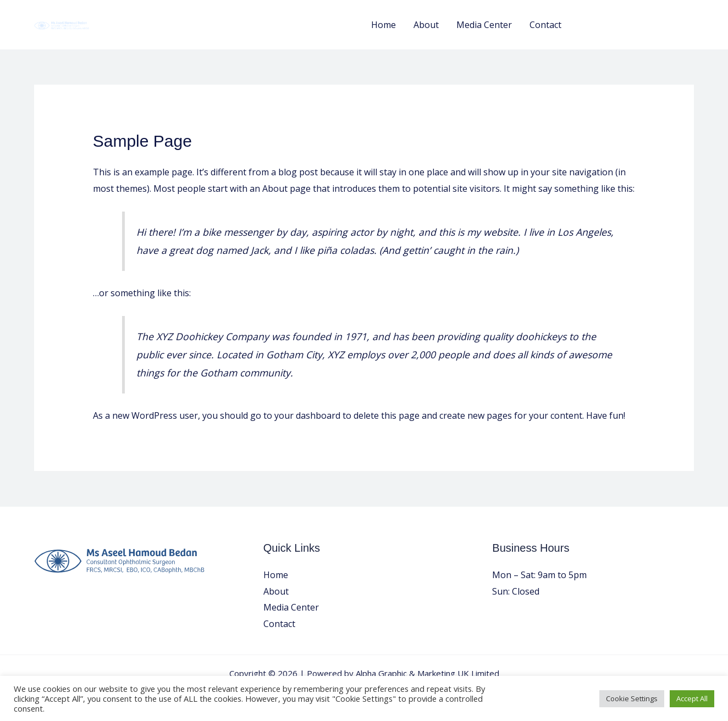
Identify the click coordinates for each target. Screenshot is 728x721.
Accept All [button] (692, 698)
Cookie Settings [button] (632, 698)
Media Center (484, 25)
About (426, 25)
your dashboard (307, 415)
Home (384, 25)
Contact (545, 25)
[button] (638, 25)
